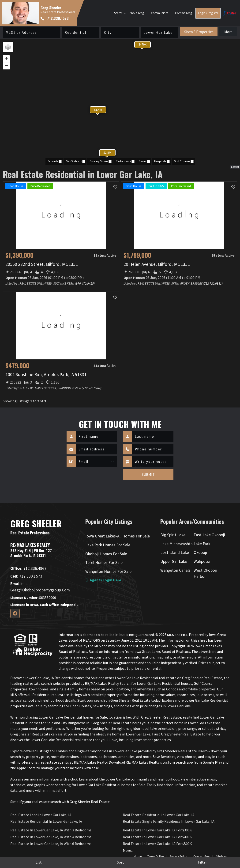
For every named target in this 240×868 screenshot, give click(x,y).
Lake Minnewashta (176, 544)
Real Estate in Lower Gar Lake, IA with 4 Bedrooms (51, 837)
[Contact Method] (96, 462)
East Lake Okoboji (209, 535)
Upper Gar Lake (174, 561)
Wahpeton (202, 561)
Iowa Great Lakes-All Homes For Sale (118, 536)
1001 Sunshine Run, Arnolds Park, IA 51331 (46, 374)
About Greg (137, 13)
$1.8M (107, 153)
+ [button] (6, 59)
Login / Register (208, 13)
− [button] (6, 66)
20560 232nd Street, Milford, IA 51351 (42, 264)
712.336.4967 (28, 568)
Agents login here (103, 580)
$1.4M (98, 110)
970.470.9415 (85, 283)
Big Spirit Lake (173, 535)
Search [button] (118, 13)
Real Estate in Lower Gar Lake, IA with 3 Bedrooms (51, 830)
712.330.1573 (55, 18)
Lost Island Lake (175, 552)
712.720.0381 (213, 283)
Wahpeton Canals (175, 570)
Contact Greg (184, 13)
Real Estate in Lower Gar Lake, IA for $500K (157, 844)
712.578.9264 (92, 388)
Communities (159, 13)
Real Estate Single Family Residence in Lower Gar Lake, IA (169, 821)
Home (138, 856)
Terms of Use (156, 856)
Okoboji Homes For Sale (106, 554)
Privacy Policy (178, 856)
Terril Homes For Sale (104, 563)
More (228, 32)
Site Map (221, 856)
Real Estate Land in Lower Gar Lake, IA (41, 815)
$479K (143, 45)
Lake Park (202, 544)
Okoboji (200, 552)
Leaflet (235, 167)
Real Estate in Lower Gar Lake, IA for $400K (157, 837)
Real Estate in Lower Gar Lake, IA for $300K (157, 830)
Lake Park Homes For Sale (108, 545)
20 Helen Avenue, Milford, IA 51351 (157, 264)
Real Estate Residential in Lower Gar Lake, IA (46, 821)
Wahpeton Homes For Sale (108, 571)
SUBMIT (148, 474)
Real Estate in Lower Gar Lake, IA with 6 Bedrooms (51, 844)
